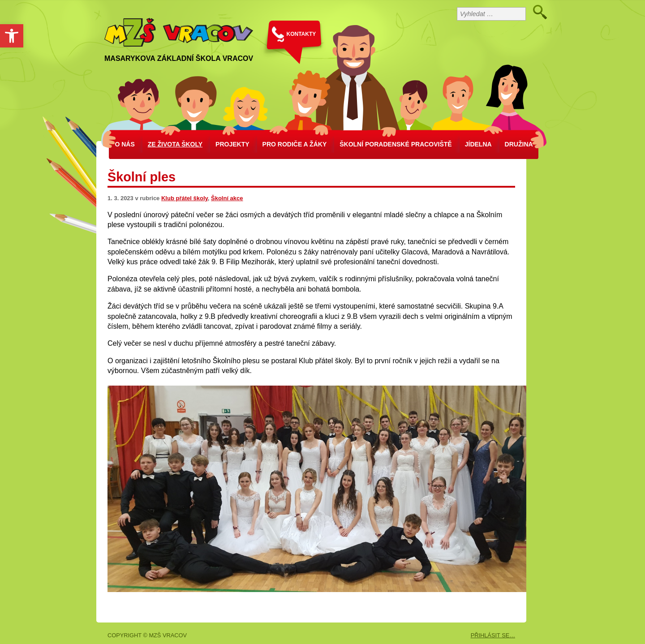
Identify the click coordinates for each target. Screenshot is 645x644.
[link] (12, 36)
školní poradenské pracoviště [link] (396, 144)
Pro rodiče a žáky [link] (295, 144)
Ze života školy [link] (175, 144)
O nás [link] (125, 144)
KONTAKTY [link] (301, 34)
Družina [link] (519, 144)
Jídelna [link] (478, 144)
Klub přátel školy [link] (185, 198)
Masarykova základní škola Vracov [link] (179, 58)
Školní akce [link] (227, 198)
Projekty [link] (232, 144)
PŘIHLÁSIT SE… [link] (493, 635)
